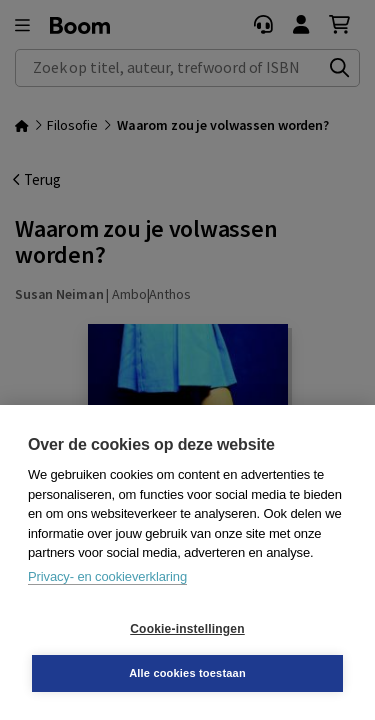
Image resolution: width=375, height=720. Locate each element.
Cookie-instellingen (187, 629)
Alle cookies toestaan (187, 673)
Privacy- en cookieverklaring (107, 576)
